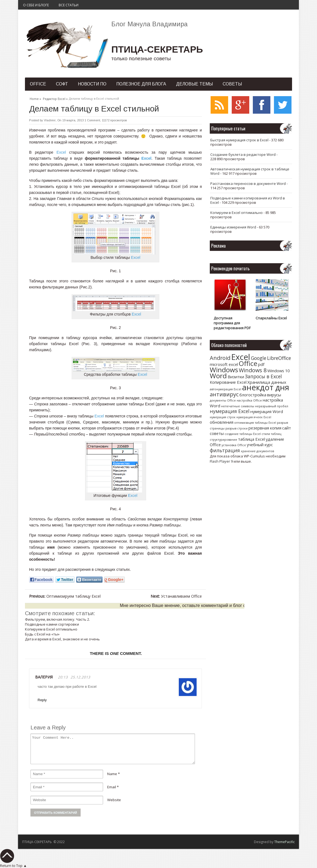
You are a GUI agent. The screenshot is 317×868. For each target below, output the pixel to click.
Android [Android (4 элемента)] (220, 358)
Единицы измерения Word (233, 227)
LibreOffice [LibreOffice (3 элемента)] (279, 358)
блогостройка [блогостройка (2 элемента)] (253, 395)
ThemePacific (285, 842)
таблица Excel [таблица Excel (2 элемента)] (251, 439)
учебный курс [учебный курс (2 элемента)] (260, 445)
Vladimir (50, 120)
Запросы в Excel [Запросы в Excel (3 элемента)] (263, 376)
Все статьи (69, 5)
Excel (61, 152)
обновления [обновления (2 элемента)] (222, 422)
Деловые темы (194, 84)
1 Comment (92, 120)
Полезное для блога (141, 84)
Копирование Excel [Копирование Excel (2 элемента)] (228, 382)
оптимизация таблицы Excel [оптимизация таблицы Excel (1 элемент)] (255, 423)
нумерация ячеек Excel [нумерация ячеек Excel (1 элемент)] (254, 417)
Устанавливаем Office (176, 596)
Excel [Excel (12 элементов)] (241, 357)
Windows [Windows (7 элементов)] (224, 370)
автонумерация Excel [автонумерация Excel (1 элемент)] (226, 389)
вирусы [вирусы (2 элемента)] (274, 395)
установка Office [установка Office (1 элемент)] (234, 445)
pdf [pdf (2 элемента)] (261, 364)
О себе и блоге (36, 5)
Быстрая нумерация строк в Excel (239, 140)
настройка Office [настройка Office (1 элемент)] (249, 400)
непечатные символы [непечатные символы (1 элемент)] (238, 406)
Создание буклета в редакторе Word (243, 154)
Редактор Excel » (55, 98)
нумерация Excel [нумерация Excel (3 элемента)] (230, 411)
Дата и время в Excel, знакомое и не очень (62, 639)
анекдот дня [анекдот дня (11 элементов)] (266, 387)
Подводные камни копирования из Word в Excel (248, 200)
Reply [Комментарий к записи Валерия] (42, 700)
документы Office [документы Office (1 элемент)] (223, 400)
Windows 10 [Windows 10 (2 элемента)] (278, 371)
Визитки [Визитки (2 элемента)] (236, 377)
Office (38, 84)
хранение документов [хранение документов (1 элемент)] (257, 451)
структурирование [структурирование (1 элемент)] (223, 440)
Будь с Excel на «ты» (42, 634)
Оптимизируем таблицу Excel (65, 596)
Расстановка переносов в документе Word (248, 184)
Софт (62, 84)
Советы (232, 84)
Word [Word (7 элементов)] (218, 376)
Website (114, 800)
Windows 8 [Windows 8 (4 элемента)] (253, 370)
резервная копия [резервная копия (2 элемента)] (265, 428)
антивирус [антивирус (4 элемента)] (224, 394)
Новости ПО (92, 84)
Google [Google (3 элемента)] (259, 358)
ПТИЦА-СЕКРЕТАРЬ (157, 49)
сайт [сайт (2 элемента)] (287, 428)
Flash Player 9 (221, 461)
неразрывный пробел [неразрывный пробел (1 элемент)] (272, 406)
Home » (35, 98)
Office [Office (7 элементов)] (248, 363)
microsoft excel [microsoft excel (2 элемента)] (224, 364)
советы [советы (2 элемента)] (217, 433)
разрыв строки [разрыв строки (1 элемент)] (237, 428)
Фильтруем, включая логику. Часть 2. (57, 619)
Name (112, 774)
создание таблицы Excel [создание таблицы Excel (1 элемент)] (243, 434)
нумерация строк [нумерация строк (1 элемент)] (223, 417)
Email (112, 787)
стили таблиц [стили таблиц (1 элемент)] (271, 434)
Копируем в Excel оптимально (51, 629)
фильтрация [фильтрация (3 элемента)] (225, 450)
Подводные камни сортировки (52, 624)
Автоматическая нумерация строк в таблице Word (250, 171)
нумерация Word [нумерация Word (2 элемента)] (267, 411)
